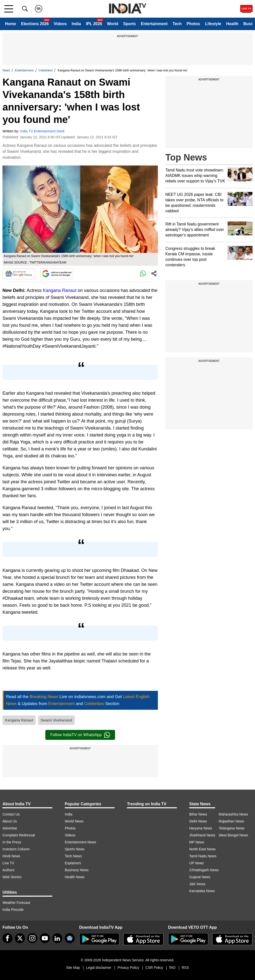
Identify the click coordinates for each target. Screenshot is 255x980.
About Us (10, 821)
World (113, 24)
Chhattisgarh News (204, 870)
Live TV (8, 863)
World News (74, 821)
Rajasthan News (231, 821)
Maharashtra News (233, 814)
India (76, 24)
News (6, 70)
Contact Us (11, 814)
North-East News (202, 849)
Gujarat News (200, 877)
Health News (75, 877)
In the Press (12, 842)
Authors (8, 870)
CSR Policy (154, 968)
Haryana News (201, 828)
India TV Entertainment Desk (42, 131)
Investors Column (16, 849)
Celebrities (46, 70)
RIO (172, 968)
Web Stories (12, 877)
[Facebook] (7, 938)
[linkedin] (57, 938)
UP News (196, 863)
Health (232, 24)
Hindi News (11, 856)
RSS (185, 968)
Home (10, 24)
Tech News (73, 856)
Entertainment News (80, 842)
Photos (193, 24)
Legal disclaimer (99, 968)
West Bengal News (233, 835)
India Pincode (13, 910)
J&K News (197, 884)
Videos (60, 24)
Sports (130, 24)
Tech (177, 24)
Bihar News (198, 814)
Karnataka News (202, 891)
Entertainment (154, 24)
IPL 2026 (94, 24)
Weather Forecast (16, 903)
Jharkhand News (202, 835)
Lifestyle (213, 24)
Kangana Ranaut (60, 290)
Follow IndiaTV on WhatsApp (80, 735)
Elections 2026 (35, 24)
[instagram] (32, 938)
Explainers (73, 863)
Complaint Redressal (19, 835)
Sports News (75, 849)
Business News (77, 870)
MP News (197, 842)
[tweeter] (20, 938)
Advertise (10, 828)
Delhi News (198, 821)
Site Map (73, 968)
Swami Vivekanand (56, 720)
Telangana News (232, 828)
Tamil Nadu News (203, 856)
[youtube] (45, 938)
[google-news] (70, 938)
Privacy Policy (128, 968)
